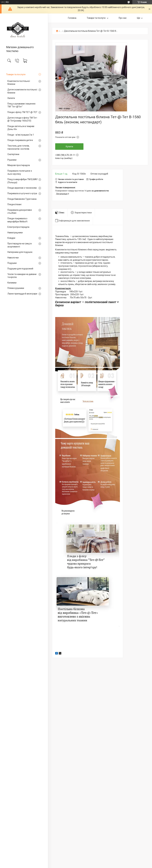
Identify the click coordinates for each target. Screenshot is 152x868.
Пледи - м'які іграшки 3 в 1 (21, 135)
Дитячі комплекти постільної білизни (22, 91)
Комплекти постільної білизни (19, 83)
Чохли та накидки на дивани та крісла (22, 276)
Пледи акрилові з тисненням (22, 188)
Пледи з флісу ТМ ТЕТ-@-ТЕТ (22, 112)
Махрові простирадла (19, 165)
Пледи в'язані (14, 204)
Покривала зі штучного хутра (22, 193)
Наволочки (13, 258)
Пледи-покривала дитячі (20, 140)
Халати (11, 98)
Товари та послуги (16, 74)
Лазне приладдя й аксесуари (22, 294)
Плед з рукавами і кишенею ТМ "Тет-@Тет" (21, 105)
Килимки (12, 283)
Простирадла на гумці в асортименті (20, 245)
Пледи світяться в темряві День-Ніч (21, 128)
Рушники (12, 160)
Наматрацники (15, 233)
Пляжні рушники (16, 288)
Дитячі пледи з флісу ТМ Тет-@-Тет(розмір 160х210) (22, 119)
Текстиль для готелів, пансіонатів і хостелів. (19, 147)
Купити (69, 147)
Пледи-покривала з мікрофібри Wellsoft (17, 220)
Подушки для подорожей (20, 269)
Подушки (12, 263)
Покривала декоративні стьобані (20, 212)
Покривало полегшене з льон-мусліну (20, 172)
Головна (72, 18)
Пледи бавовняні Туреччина (22, 199)
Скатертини (13, 154)
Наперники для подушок (20, 252)
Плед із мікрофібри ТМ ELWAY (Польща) (23, 181)
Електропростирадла (18, 227)
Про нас (123, 18)
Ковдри (11, 238)
